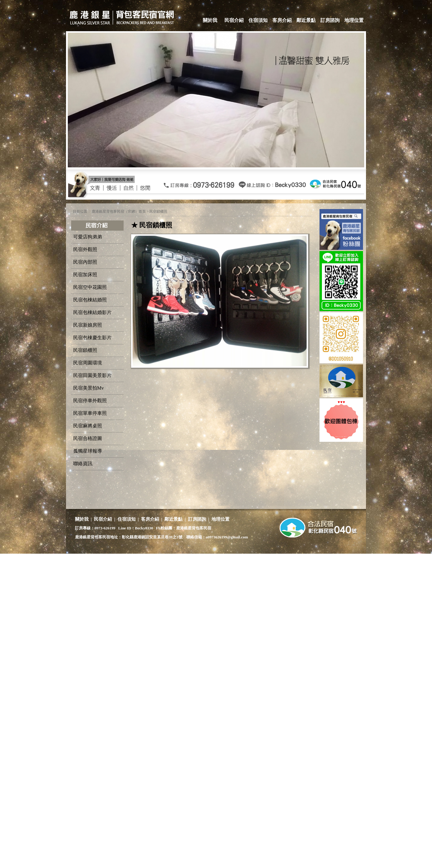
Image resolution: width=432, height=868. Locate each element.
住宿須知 (258, 20)
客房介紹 (282, 20)
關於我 (210, 20)
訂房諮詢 (330, 20)
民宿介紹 (234, 20)
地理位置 (354, 20)
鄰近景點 (306, 20)
